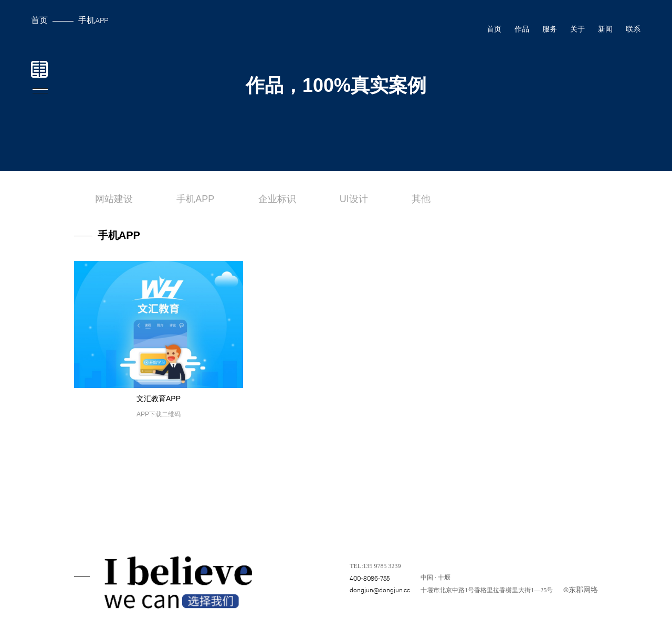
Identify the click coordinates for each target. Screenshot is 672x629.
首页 (39, 20)
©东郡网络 (581, 589)
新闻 (605, 29)
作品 (522, 29)
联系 (633, 29)
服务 (550, 29)
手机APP (93, 20)
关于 (577, 29)
